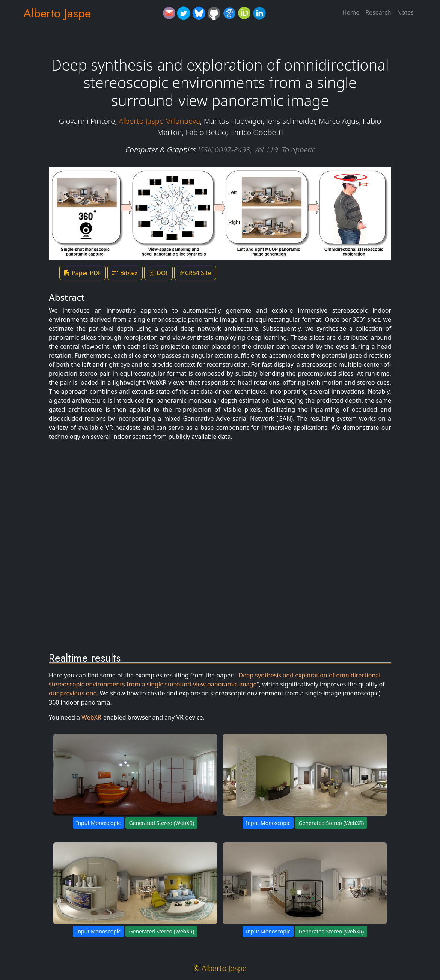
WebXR (91, 717)
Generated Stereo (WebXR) (161, 823)
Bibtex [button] (125, 273)
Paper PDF (83, 273)
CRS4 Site (195, 273)
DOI (158, 273)
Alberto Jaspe (57, 13)
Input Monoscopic (98, 823)
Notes (405, 12)
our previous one (73, 693)
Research (378, 12)
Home (351, 12)
